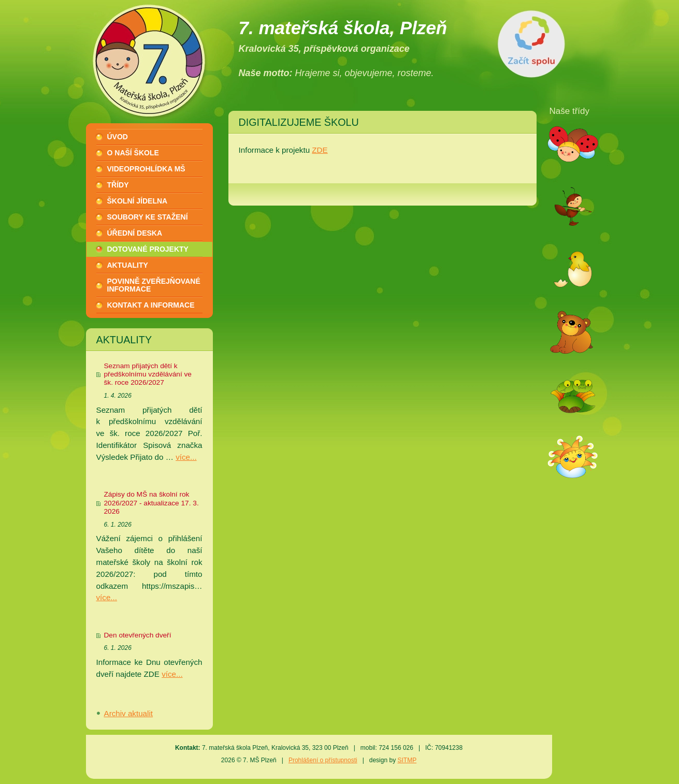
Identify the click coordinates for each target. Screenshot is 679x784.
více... (186, 457)
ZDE (320, 150)
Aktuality (128, 265)
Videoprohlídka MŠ (146, 169)
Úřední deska (135, 233)
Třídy (118, 185)
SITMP (407, 760)
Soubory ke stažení (148, 217)
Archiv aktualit (129, 713)
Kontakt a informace (151, 305)
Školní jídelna (138, 201)
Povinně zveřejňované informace (154, 285)
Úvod (118, 137)
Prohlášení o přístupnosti (323, 760)
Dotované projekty (148, 249)
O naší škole (133, 153)
